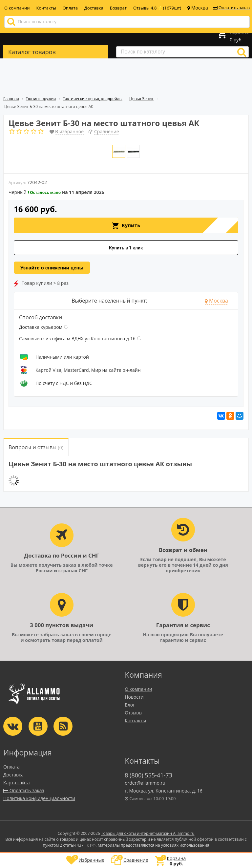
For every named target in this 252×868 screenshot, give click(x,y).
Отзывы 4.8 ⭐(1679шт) (157, 8)
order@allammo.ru (145, 783)
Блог (130, 705)
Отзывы (134, 713)
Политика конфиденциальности (39, 798)
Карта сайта (17, 783)
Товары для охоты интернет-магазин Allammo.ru (148, 833)
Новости (134, 697)
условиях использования (185, 845)
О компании (17, 8)
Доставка (94, 8)
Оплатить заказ (231, 8)
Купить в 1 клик (126, 248)
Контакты (46, 8)
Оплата (70, 8)
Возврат (118, 8)
